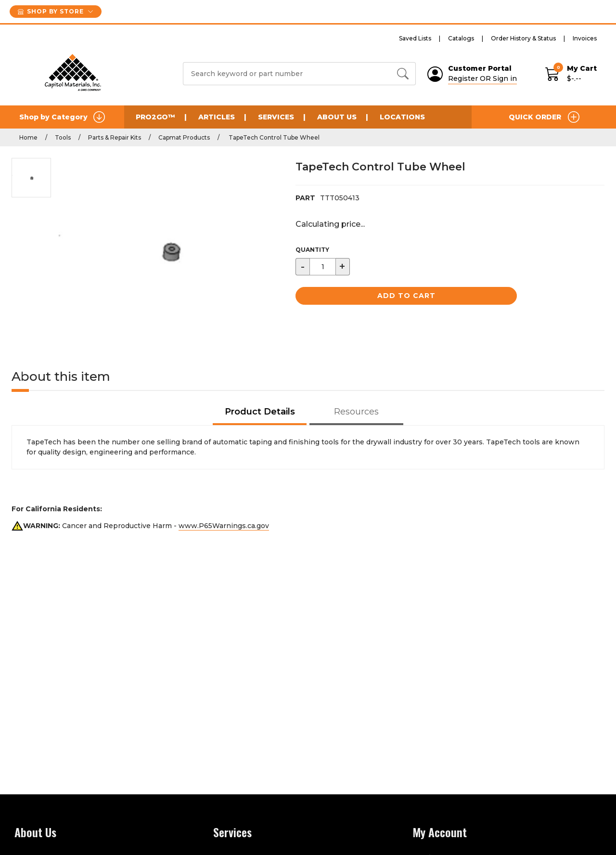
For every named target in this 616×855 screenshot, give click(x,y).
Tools (63, 137)
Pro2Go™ (155, 117)
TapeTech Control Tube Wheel (273, 137)
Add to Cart (406, 296)
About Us (337, 117)
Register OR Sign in (482, 78)
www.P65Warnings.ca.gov (224, 526)
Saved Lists (415, 38)
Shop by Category (62, 117)
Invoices (585, 38)
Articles (217, 117)
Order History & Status (523, 38)
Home (28, 137)
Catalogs (461, 38)
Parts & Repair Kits (115, 137)
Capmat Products (184, 137)
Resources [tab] (356, 412)
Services (276, 117)
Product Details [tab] (260, 412)
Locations (402, 117)
